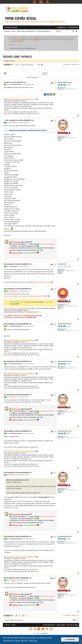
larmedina (61, 264)
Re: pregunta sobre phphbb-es (20, 120)
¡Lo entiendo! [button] (70, 639)
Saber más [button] (33, 641)
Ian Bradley (45, 633)
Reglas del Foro (10, 61)
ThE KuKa (61, 131)
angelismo (61, 299)
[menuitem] (34, 2)
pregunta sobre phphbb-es (17, 57)
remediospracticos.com (43, 282)
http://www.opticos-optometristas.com (22, 99)
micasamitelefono (64, 82)
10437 (66, 136)
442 (65, 88)
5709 (66, 305)
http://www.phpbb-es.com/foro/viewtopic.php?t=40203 (26, 296)
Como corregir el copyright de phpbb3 (18, 308)
